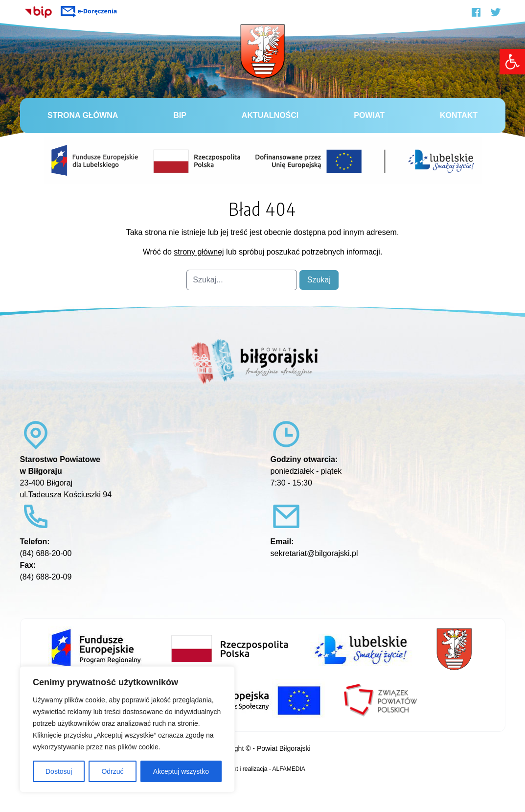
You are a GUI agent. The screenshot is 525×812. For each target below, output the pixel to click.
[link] (512, 62)
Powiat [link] (369, 115)
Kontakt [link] (459, 115)
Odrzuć (112, 771)
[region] (127, 729)
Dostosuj (59, 771)
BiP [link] (180, 115)
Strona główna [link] (83, 115)
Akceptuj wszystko (181, 771)
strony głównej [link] (199, 252)
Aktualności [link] (270, 115)
